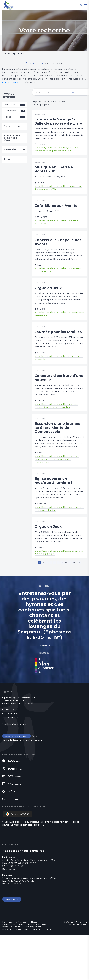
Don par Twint (12, 944)
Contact (27, 974)
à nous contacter (11, 82)
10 (75, 607)
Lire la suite (44, 690)
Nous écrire (11, 758)
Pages (15, 117)
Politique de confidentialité (13, 969)
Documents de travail (11, 971)
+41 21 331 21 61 (13, 754)
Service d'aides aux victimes (15, 785)
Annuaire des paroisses (32, 971)
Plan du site (7, 967)
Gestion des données (42, 974)
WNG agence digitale (78, 969)
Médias (34, 967)
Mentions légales (21, 967)
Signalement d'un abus (16, 780)
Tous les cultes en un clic (14, 768)
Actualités (15, 105)
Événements (15, 111)
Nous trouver (12, 762)
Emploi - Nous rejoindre (12, 974)
